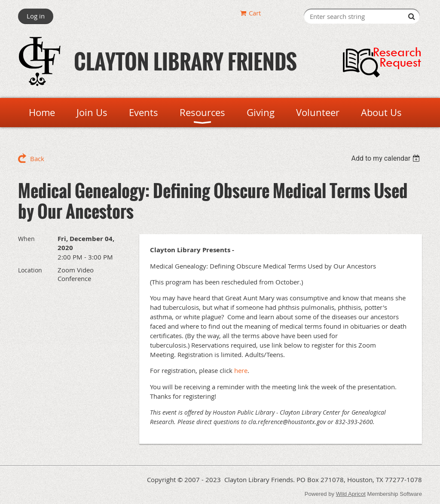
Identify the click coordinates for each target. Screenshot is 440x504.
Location (30, 270)
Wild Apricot (351, 494)
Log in (36, 16)
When (26, 239)
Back (37, 159)
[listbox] (387, 158)
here (241, 370)
